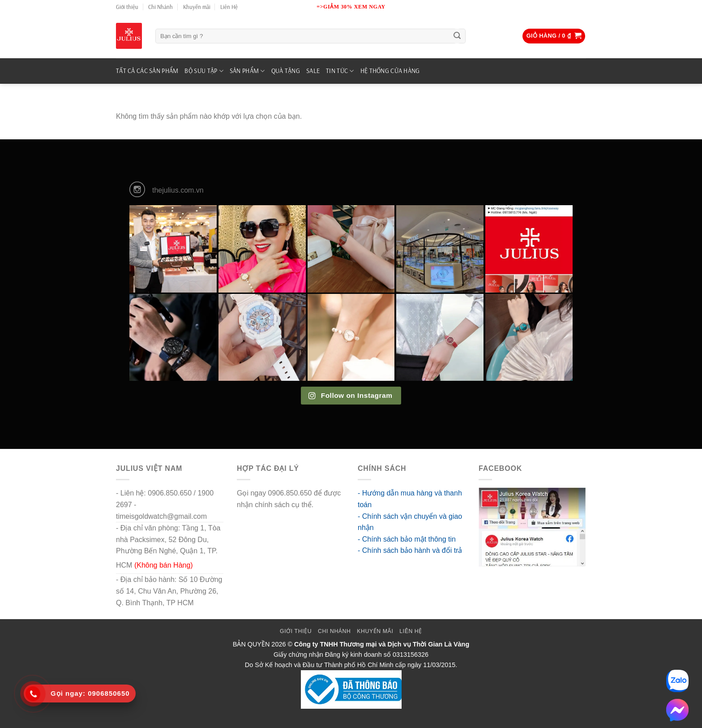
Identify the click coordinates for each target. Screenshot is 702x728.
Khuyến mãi (197, 7)
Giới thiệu (127, 7)
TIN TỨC (340, 71)
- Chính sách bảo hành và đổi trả (410, 550)
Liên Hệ (229, 7)
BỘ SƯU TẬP (204, 71)
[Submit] (457, 36)
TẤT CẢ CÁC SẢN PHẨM (147, 71)
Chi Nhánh (161, 7)
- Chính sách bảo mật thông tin (407, 539)
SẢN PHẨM (247, 71)
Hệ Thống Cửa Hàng (390, 71)
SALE (313, 71)
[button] (554, 36)
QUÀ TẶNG (286, 71)
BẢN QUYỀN (251, 644)
